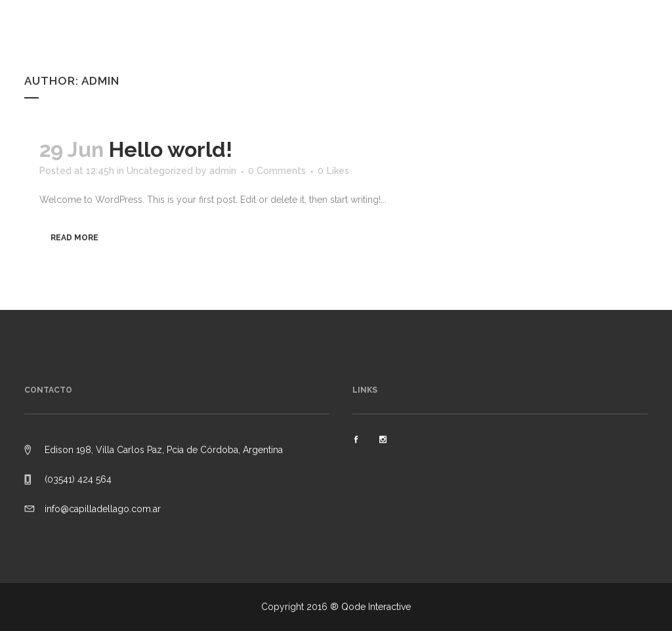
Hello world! (171, 149)
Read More (74, 238)
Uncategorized (160, 171)
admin (223, 171)
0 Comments (277, 171)
